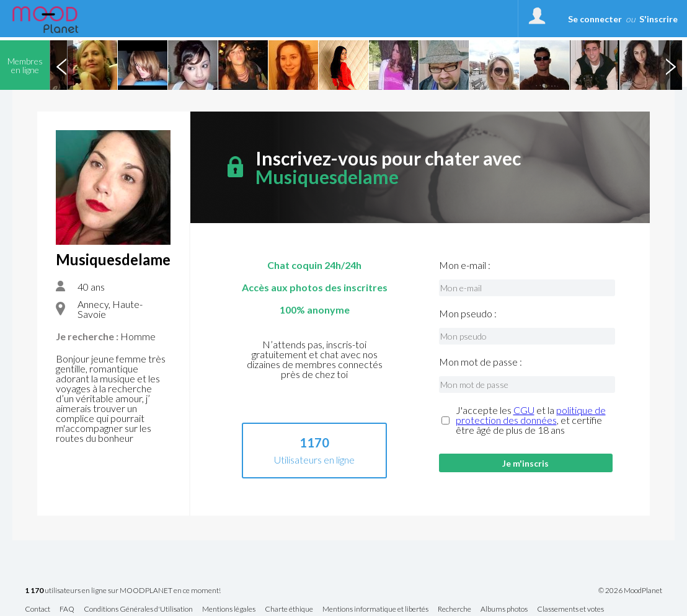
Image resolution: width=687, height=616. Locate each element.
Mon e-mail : (465, 265)
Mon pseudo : (468, 314)
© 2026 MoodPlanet (630, 591)
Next (670, 65)
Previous (61, 65)
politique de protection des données (531, 415)
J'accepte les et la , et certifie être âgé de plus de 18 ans (531, 420)
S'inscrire (658, 19)
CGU (524, 410)
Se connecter (595, 19)
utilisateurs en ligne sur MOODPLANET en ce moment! (123, 591)
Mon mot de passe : (481, 362)
